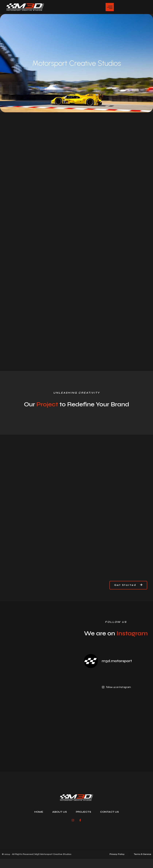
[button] (110, 7)
